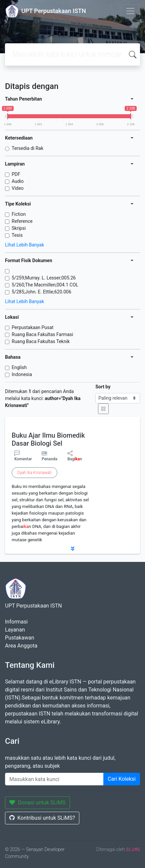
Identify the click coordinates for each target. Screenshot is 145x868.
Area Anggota (21, 646)
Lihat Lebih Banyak (24, 245)
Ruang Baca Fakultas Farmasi (42, 334)
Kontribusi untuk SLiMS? (42, 818)
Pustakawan (19, 638)
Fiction (19, 214)
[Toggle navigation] (130, 11)
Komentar (23, 456)
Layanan (15, 630)
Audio (18, 181)
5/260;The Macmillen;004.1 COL (45, 285)
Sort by (103, 387)
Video (18, 188)
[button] (72, 549)
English (19, 367)
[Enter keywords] (54, 779)
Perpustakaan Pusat (32, 327)
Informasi (16, 622)
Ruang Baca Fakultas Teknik (41, 341)
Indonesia (22, 374)
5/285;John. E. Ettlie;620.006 (41, 292)
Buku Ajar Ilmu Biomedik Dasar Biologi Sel (48, 439)
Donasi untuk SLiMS (37, 803)
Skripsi (19, 228)
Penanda (49, 459)
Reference (22, 221)
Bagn (75, 456)
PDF (16, 174)
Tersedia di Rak (27, 148)
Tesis (17, 235)
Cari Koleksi (122, 779)
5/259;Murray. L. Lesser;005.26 (44, 278)
